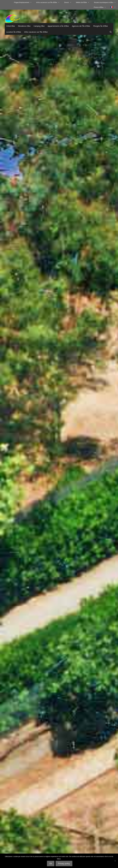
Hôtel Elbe (11, 26)
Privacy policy (64, 863)
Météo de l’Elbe (84, 2)
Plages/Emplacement (24, 2)
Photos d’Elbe (101, 7)
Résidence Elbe (24, 26)
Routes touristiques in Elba (106, 2)
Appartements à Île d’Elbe (58, 26)
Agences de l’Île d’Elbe (81, 26)
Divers (69, 2)
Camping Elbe (39, 26)
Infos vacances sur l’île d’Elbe (49, 2)
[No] (115, 861)
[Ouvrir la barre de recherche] (111, 32)
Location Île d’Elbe (14, 32)
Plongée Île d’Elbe (101, 26)
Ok (51, 863)
